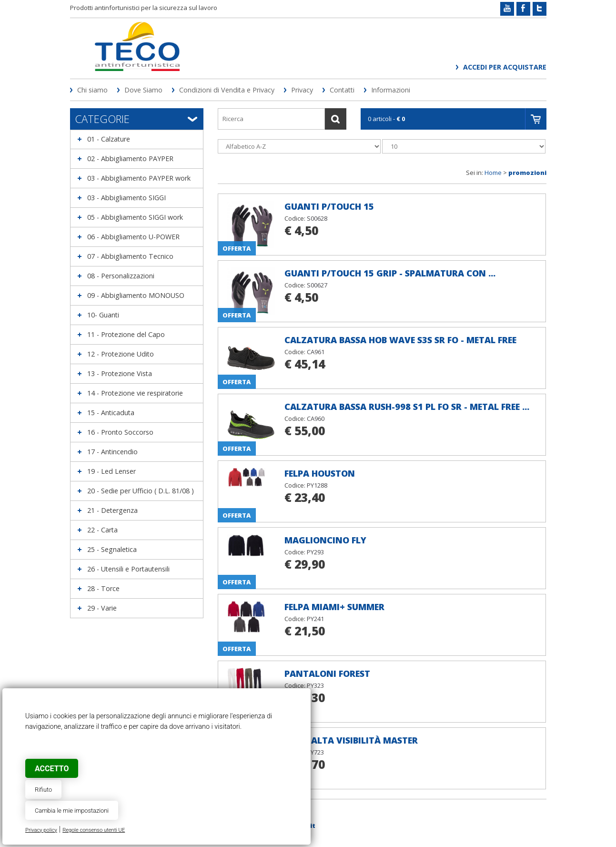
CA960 (316, 418)
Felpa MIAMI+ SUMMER (334, 607)
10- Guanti (103, 315)
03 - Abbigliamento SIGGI (126, 198)
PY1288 (317, 485)
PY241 (315, 619)
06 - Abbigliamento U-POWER (133, 237)
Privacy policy (41, 830)
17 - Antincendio (112, 452)
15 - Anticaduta (111, 413)
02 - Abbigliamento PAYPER (130, 158)
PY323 (315, 685)
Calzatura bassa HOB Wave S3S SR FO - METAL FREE (400, 340)
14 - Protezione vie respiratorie (135, 393)
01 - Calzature (109, 139)
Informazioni (391, 90)
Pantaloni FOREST (327, 674)
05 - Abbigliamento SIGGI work (135, 217)
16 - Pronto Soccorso (120, 432)
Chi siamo (92, 90)
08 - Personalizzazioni (121, 276)
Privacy (302, 90)
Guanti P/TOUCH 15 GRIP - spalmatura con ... (390, 273)
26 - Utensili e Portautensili (128, 569)
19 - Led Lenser (111, 471)
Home (493, 173)
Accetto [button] (52, 769)
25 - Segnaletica (112, 549)
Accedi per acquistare (505, 67)
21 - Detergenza (112, 510)
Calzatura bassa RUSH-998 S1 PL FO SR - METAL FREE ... (407, 407)
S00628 (317, 218)
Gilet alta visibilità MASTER (351, 740)
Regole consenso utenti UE (94, 830)
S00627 (317, 285)
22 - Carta (102, 530)
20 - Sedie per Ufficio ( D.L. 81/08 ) (141, 491)
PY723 (315, 752)
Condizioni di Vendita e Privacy (227, 90)
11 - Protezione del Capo (126, 334)
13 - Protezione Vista (120, 373)
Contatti (342, 90)
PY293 (315, 552)
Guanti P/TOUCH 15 (329, 206)
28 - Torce (103, 588)
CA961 (316, 352)
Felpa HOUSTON (320, 473)
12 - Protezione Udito (121, 354)
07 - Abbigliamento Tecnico (130, 256)
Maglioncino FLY (325, 540)
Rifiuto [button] (43, 790)
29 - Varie (102, 608)
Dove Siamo (143, 90)
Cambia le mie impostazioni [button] (72, 811)
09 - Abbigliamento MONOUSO (136, 295)
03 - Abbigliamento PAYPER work (139, 178)
